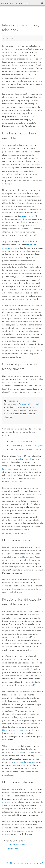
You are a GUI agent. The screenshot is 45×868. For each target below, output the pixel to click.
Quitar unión (28, 557)
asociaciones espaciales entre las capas (21, 459)
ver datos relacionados (24, 762)
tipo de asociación (11, 469)
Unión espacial (27, 386)
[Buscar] (42, 3)
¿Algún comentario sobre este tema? (26, 863)
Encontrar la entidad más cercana (21, 441)
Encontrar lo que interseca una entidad (24, 450)
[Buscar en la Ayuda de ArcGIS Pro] (20, 3)
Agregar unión (27, 216)
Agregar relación (28, 685)
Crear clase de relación (13, 730)
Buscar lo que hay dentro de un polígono (25, 445)
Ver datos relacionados (17, 845)
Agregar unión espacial (30, 404)
